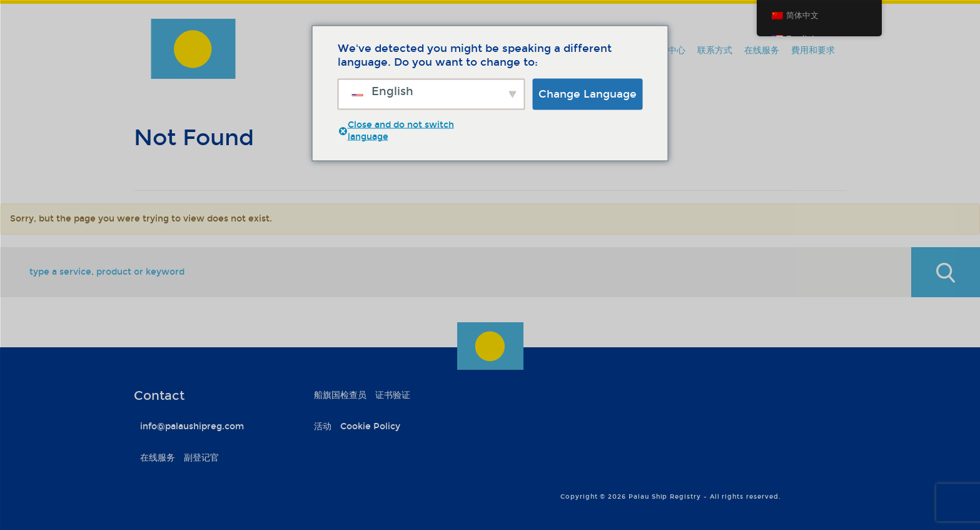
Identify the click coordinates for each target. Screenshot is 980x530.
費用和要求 (813, 50)
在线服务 (762, 50)
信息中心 (668, 50)
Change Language (588, 94)
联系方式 (715, 50)
